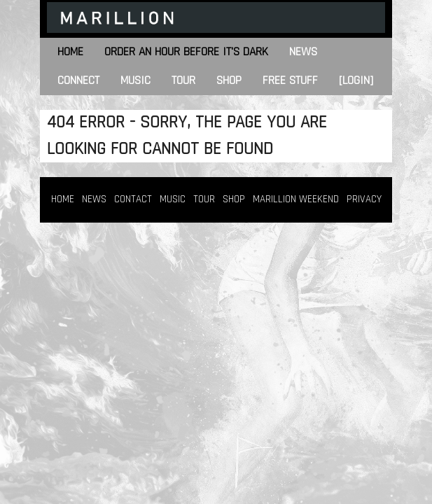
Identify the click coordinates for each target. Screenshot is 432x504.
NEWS (94, 199)
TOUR (204, 199)
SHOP (234, 199)
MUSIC (173, 199)
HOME (63, 199)
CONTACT (133, 199)
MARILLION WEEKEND (296, 199)
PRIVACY (364, 199)
